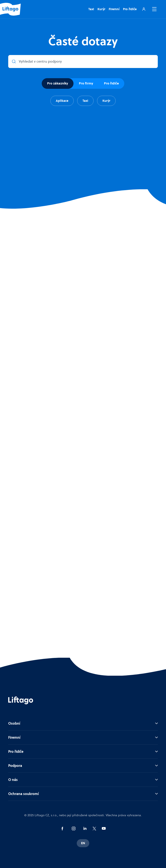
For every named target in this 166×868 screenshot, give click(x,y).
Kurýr (101, 9)
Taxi (91, 9)
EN (83, 843)
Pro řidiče (130, 9)
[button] (153, 9)
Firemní (114, 9)
